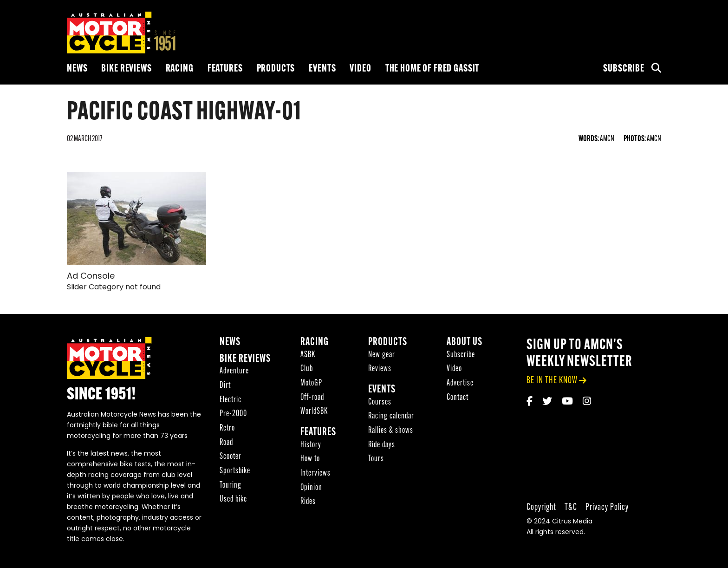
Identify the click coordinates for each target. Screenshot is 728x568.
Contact (458, 398)
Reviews (380, 369)
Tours (376, 459)
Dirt (225, 386)
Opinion (311, 488)
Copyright (541, 507)
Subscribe (624, 69)
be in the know (552, 381)
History (311, 445)
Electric (231, 400)
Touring (231, 486)
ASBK (308, 355)
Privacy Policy (607, 507)
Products (276, 69)
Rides (308, 502)
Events (322, 69)
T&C (571, 507)
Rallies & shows (391, 431)
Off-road (312, 398)
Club (307, 369)
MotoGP (311, 383)
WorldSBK (314, 412)
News (77, 69)
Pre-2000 (233, 414)
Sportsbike (235, 471)
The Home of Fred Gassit (432, 69)
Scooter (231, 457)
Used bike (233, 499)
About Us (465, 343)
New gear (382, 355)
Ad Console (91, 277)
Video (360, 69)
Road (226, 443)
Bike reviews (126, 69)
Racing (180, 69)
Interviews (315, 473)
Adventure (234, 371)
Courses (380, 402)
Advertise (460, 383)
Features (225, 69)
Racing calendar (391, 416)
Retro (227, 428)
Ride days (382, 445)
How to (310, 459)
